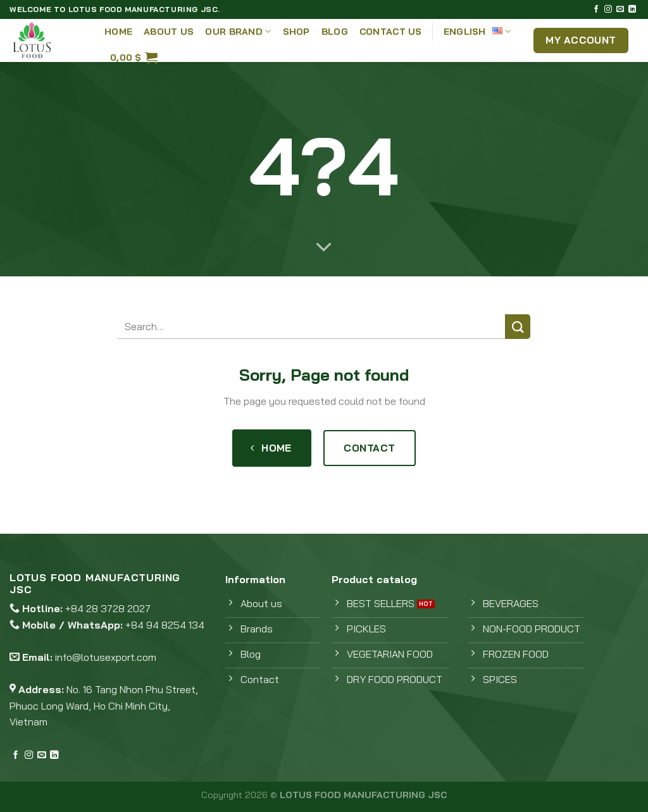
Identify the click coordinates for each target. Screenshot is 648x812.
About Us (169, 32)
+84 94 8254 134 (165, 625)
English (477, 31)
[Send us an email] (620, 9)
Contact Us (391, 32)
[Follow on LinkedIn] (632, 9)
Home (118, 32)
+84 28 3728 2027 (108, 608)
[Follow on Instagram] (608, 9)
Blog (335, 32)
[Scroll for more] (324, 248)
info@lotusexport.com (106, 657)
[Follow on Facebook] (596, 9)
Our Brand (238, 31)
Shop (296, 32)
